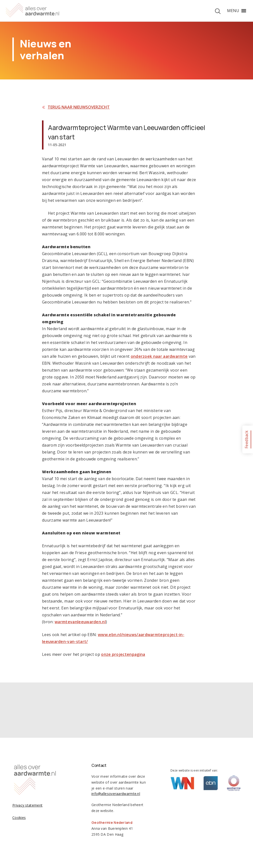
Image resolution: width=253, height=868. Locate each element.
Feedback (246, 439)
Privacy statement (27, 805)
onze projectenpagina (123, 654)
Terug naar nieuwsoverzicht (79, 107)
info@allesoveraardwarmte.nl (116, 794)
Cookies (19, 818)
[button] (233, 11)
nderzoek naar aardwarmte (160, 356)
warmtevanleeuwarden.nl (80, 622)
